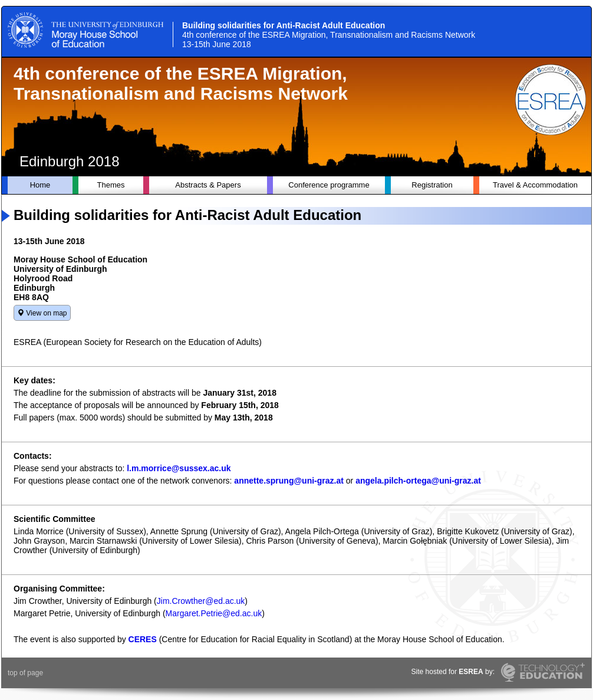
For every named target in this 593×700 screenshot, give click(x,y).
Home (40, 185)
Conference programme (329, 185)
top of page (25, 673)
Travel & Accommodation (535, 185)
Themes (111, 185)
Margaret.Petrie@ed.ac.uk (214, 613)
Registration (432, 185)
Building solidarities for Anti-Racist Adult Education (329, 35)
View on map (42, 313)
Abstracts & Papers (208, 185)
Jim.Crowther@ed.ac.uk (201, 601)
